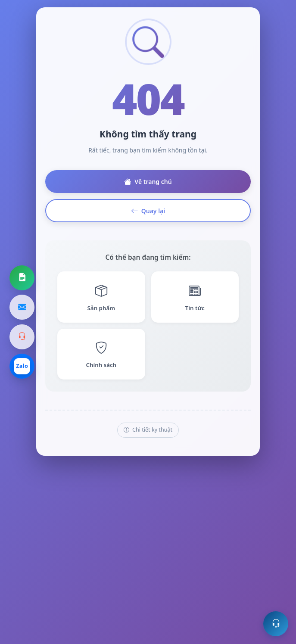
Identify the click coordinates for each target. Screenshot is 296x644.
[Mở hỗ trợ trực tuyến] (276, 624)
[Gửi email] (22, 307)
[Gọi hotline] (22, 337)
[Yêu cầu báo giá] (22, 278)
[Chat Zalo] (22, 366)
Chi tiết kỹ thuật (148, 430)
